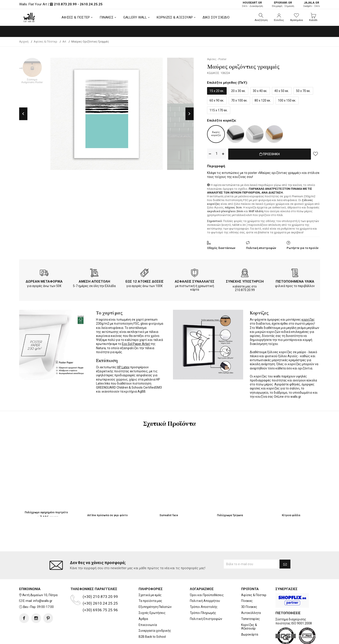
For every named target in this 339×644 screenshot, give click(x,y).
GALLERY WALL (135, 17)
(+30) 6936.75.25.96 (100, 592)
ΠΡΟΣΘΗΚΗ (270, 154)
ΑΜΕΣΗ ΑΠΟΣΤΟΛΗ (94, 281)
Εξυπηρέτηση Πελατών (155, 589)
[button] (261, 17)
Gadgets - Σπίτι (312, 4)
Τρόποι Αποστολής (204, 589)
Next (190, 114)
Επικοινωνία (148, 607)
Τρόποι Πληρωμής (203, 595)
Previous (23, 114)
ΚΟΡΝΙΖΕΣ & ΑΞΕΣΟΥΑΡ (175, 17)
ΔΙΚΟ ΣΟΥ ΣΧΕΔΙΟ (216, 17)
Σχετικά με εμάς (150, 577)
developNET (206, 638)
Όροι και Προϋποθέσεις (207, 577)
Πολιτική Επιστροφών (206, 601)
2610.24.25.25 (91, 4)
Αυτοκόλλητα (251, 595)
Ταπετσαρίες (251, 601)
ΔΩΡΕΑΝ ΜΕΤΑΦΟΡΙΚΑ (44, 281)
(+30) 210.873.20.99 (100, 579)
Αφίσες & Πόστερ (254, 577)
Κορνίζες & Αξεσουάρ (249, 609)
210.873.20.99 (65, 4)
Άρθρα (143, 601)
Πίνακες (247, 583)
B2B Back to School (152, 619)
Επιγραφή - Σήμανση (283, 4)
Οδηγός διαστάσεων (221, 247)
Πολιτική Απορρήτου (205, 583)
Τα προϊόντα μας (150, 583)
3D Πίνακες (249, 589)
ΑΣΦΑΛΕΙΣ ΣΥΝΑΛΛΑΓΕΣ (195, 281)
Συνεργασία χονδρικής (155, 613)
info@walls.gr (43, 583)
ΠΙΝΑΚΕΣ (107, 17)
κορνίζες (308, 319)
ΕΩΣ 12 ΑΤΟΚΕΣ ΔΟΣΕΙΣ (145, 281)
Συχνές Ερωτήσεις (152, 595)
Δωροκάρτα (250, 617)
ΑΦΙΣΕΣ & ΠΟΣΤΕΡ (76, 17)
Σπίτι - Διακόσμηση (252, 4)
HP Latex (123, 366)
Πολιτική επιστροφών (261, 247)
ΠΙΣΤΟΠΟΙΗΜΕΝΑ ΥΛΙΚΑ (295, 281)
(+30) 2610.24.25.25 (100, 585)
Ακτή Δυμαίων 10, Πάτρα (40, 577)
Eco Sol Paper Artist (136, 343)
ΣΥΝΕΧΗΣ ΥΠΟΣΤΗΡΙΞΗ (245, 281)
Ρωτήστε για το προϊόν (303, 247)
